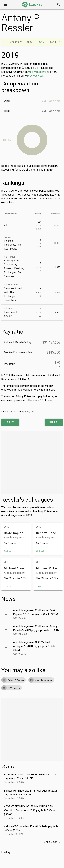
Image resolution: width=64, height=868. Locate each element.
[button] (32, 5)
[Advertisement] (31, 462)
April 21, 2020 (29, 412)
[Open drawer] (5, 5)
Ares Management (38, 72)
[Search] (59, 5)
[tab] (16, 42)
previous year (35, 76)
